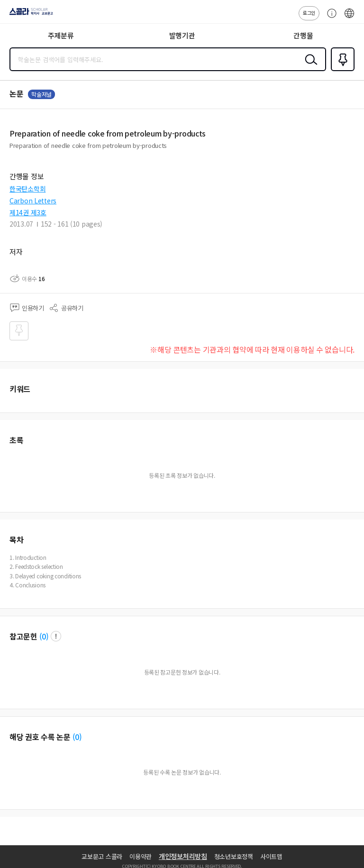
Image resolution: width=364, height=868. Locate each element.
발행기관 (182, 35)
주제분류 (61, 35)
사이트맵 (271, 856)
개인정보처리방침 (183, 856)
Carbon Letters (33, 201)
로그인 (309, 13)
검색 (309, 67)
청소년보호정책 (234, 856)
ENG (349, 18)
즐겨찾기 (341, 70)
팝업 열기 (56, 636)
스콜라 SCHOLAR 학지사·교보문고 (29, 15)
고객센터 (329, 18)
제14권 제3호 (28, 212)
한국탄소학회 (27, 189)
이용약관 (141, 856)
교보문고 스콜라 (102, 856)
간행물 (303, 35)
